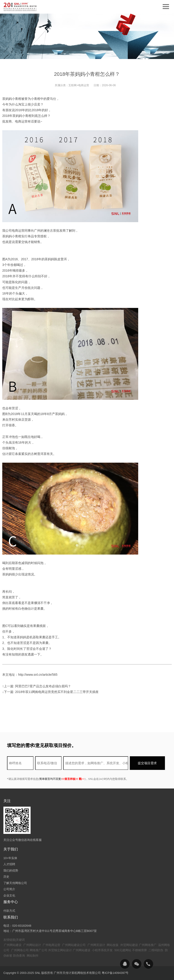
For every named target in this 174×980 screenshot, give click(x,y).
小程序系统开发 (102, 950)
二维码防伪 (156, 950)
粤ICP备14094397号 (115, 973)
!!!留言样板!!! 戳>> (73, 779)
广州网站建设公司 (74, 945)
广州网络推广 (148, 945)
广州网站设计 (32, 945)
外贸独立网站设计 (60, 950)
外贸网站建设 (129, 945)
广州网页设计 (96, 945)
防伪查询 (19, 956)
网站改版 (113, 945)
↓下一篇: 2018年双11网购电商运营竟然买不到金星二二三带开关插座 (51, 692)
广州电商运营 (51, 945)
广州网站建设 (13, 945)
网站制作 (33, 956)
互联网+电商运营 (79, 85)
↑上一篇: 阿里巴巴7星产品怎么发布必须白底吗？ (37, 686)
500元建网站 (123, 950)
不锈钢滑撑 (139, 950)
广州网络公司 (20, 950)
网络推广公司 (39, 950)
